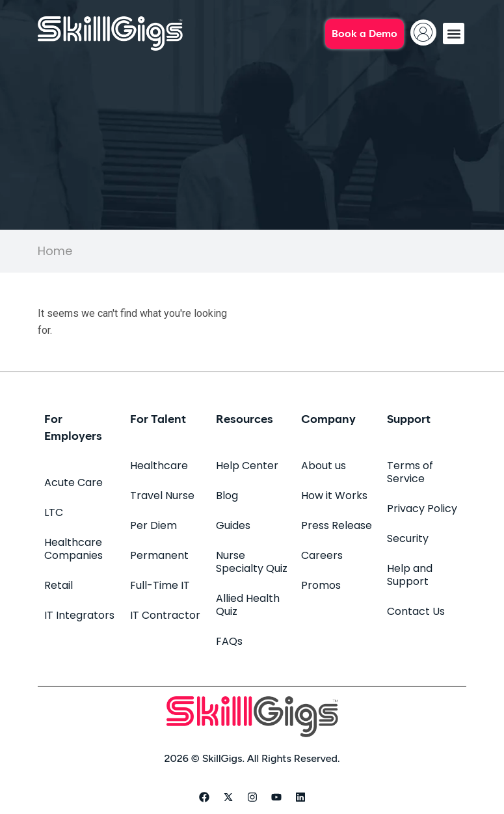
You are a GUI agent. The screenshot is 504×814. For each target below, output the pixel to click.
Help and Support (410, 575)
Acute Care (73, 482)
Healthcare (159, 466)
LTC (54, 512)
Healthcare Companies (73, 549)
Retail (59, 585)
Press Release (337, 525)
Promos (321, 585)
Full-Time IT (160, 585)
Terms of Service (410, 472)
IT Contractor (165, 615)
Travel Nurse (162, 495)
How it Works (334, 495)
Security (408, 538)
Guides (233, 525)
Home (55, 251)
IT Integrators (79, 615)
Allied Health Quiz (248, 605)
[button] (454, 34)
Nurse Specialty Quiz (252, 562)
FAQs (229, 641)
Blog (227, 495)
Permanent (159, 555)
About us (324, 466)
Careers (322, 555)
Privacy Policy (422, 509)
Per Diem (153, 525)
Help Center (247, 466)
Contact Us (416, 611)
